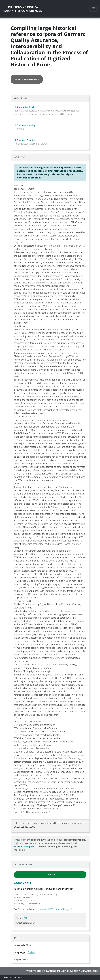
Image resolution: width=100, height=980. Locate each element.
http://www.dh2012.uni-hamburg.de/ (54, 909)
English (31, 952)
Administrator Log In (12, 977)
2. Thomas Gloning (25, 125)
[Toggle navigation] (93, 9)
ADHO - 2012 (22, 883)
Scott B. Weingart (24, 846)
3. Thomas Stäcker (25, 140)
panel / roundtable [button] (27, 79)
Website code (35, 971)
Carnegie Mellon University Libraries (69, 971)
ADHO (27, 918)
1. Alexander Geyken (26, 107)
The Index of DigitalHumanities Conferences (22, 9)
